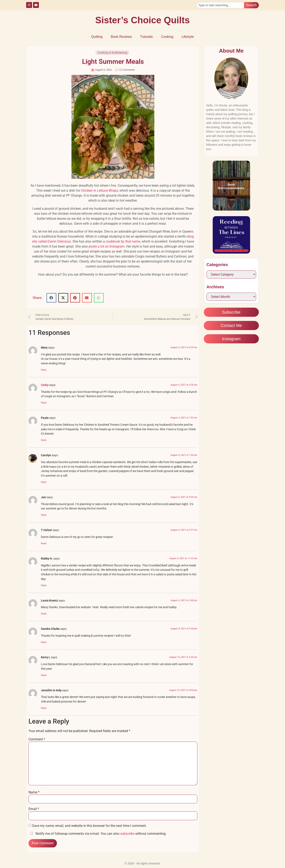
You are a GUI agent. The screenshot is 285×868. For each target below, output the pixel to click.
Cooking (167, 37)
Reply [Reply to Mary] (44, 370)
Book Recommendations (231, 186)
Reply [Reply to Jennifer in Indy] (44, 708)
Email (34, 809)
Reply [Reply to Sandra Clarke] (44, 642)
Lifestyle (188, 37)
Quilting (97, 37)
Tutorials (147, 37)
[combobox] (220, 5)
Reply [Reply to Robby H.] (44, 585)
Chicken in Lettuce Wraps (100, 190)
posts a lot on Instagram (107, 246)
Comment (37, 739)
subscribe (127, 834)
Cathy (45, 385)
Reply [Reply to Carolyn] (44, 482)
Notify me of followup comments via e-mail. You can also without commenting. (97, 834)
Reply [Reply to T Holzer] (44, 543)
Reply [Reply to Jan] (44, 515)
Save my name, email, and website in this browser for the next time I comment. (89, 826)
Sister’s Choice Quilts (143, 20)
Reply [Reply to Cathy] (44, 403)
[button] (51, 298)
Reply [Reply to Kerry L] (44, 675)
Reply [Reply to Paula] (44, 440)
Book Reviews (121, 37)
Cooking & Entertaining (112, 53)
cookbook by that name (123, 241)
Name (34, 792)
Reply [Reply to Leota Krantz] (44, 614)
